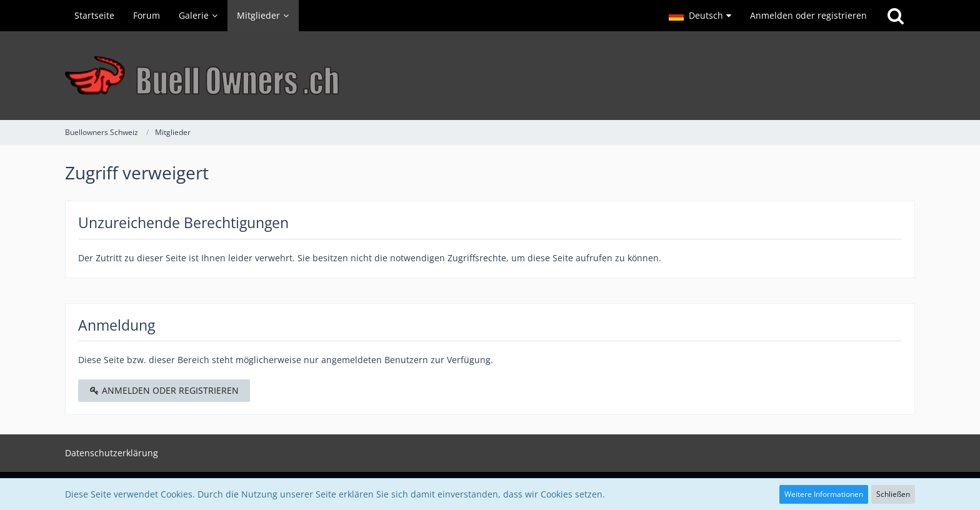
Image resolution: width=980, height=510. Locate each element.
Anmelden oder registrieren (808, 15)
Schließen (893, 494)
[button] (700, 16)
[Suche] (896, 16)
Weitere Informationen (824, 494)
